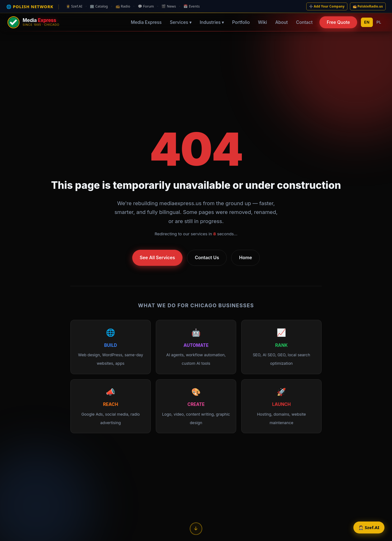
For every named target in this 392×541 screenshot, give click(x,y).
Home (245, 257)
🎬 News (169, 6)
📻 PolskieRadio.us (368, 6)
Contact (304, 22)
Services (181, 22)
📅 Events (192, 6)
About (281, 22)
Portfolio (241, 22)
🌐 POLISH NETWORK (30, 7)
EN (367, 22)
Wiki (262, 22)
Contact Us (207, 257)
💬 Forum (146, 6)
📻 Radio (123, 6)
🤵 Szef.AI (74, 6)
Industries (212, 22)
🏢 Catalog (99, 6)
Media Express (146, 22)
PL (379, 22)
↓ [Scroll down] (196, 527)
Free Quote (338, 22)
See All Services (157, 257)
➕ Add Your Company (327, 6)
